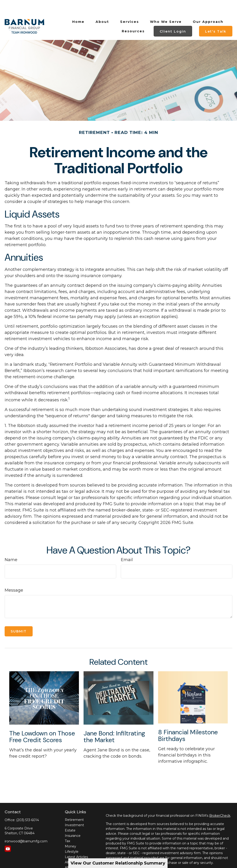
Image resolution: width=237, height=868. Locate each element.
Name (11, 546)
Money (70, 832)
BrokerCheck (220, 802)
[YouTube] (8, 835)
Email (127, 546)
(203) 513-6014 (28, 806)
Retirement (74, 806)
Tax (67, 827)
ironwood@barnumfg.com (26, 827)
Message (14, 576)
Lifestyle (72, 838)
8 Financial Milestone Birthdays (188, 722)
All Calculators (76, 854)
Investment (74, 811)
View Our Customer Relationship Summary (118, 863)
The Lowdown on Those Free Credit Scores (42, 723)
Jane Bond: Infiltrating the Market (114, 723)
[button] (78, 8)
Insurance (73, 822)
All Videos (73, 848)
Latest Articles (76, 843)
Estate (70, 817)
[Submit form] (19, 617)
